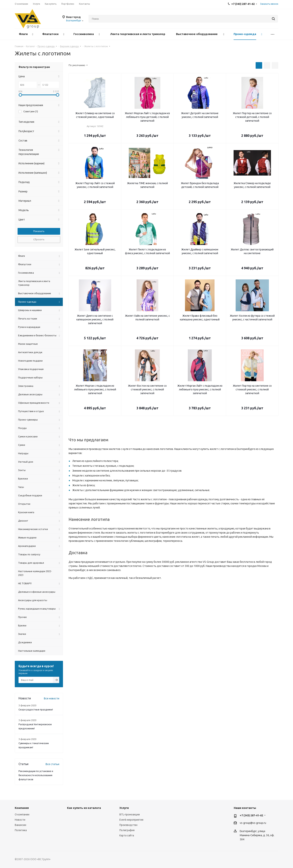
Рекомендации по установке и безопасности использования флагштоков (36, 775)
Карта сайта (127, 835)
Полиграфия (127, 830)
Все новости (52, 698)
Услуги (124, 808)
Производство (128, 825)
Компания (22, 808)
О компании (22, 814)
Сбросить (39, 239)
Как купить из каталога (84, 808)
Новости (20, 820)
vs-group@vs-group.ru (253, 823)
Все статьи (52, 764)
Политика (21, 830)
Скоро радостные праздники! (36, 709)
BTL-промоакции (130, 814)
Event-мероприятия (131, 820)
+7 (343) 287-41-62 (251, 815)
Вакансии (20, 825)
